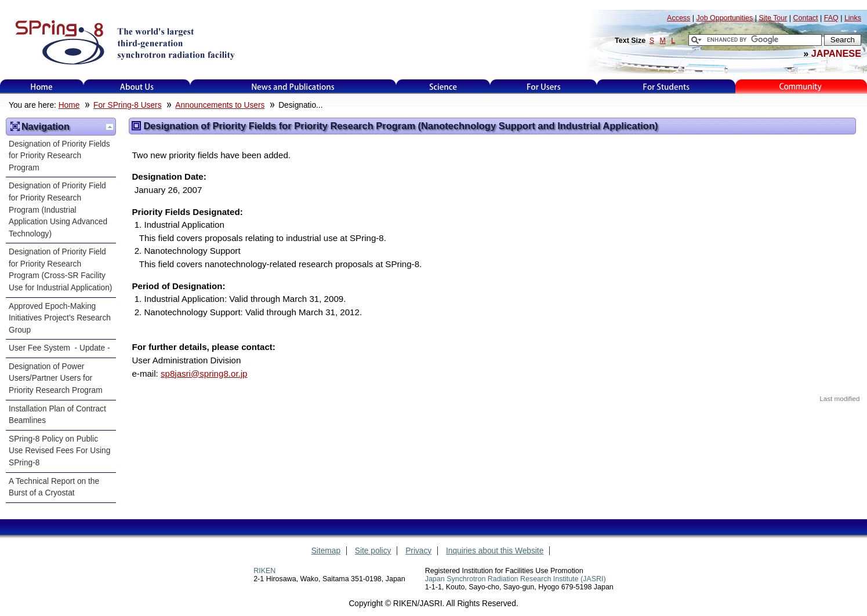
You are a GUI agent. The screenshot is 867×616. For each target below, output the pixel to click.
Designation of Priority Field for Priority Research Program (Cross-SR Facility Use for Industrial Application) (60, 270)
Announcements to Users (220, 105)
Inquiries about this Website (495, 551)
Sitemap (326, 551)
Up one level (110, 127)
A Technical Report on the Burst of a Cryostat (54, 487)
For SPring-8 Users (127, 105)
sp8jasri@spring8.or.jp (204, 373)
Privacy (418, 551)
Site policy (373, 551)
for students (666, 87)
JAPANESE (836, 53)
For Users (544, 87)
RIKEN (264, 571)
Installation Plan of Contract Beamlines (57, 415)
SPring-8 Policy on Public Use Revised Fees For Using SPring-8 (59, 451)
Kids (801, 87)
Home (42, 87)
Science (443, 87)
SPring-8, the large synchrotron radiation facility (124, 42)
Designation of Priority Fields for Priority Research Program (59, 156)
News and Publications (293, 87)
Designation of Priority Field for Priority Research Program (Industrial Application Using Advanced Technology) (58, 209)
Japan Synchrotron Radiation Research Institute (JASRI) (516, 579)
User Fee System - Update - (59, 348)
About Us (137, 87)
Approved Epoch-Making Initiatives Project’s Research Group (60, 318)
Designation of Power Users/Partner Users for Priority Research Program (56, 378)
